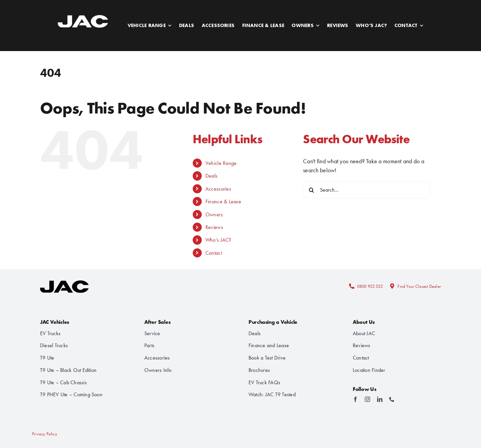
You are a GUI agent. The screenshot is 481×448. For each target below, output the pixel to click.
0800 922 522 (370, 286)
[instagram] (367, 399)
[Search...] (366, 190)
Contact (214, 253)
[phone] (392, 399)
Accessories (218, 189)
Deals (211, 176)
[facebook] (355, 399)
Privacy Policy (45, 434)
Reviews (214, 227)
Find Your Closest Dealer (419, 286)
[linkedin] (380, 399)
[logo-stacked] (64, 278)
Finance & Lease (223, 201)
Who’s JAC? (218, 240)
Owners (214, 214)
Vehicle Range (221, 163)
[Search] (311, 190)
